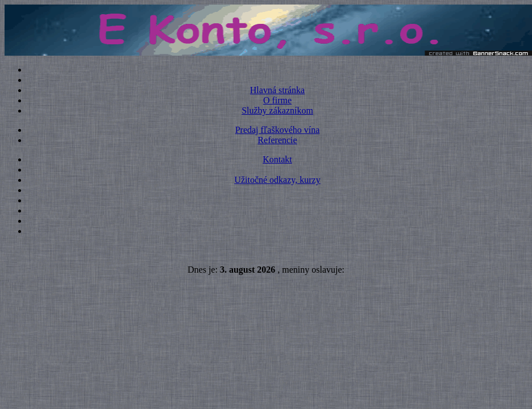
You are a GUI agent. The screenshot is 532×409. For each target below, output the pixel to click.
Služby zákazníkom (277, 110)
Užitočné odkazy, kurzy (277, 180)
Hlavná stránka (277, 90)
